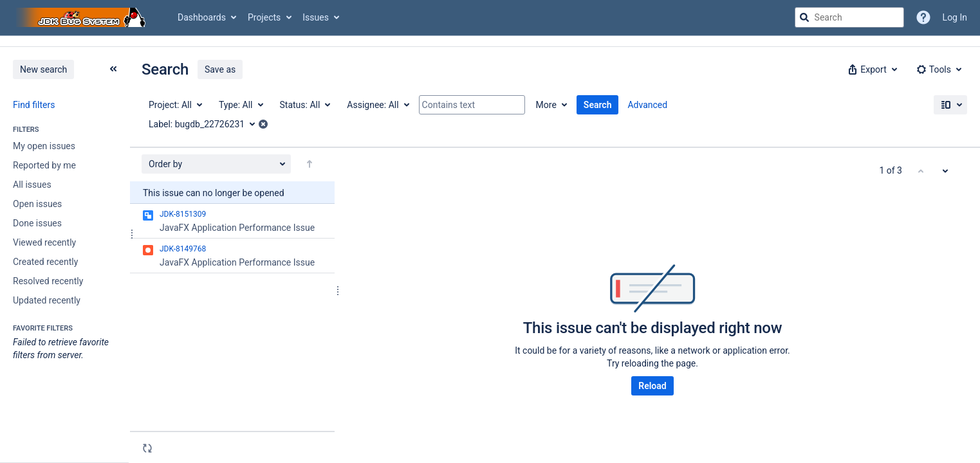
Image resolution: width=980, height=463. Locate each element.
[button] (871, 69)
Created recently (45, 262)
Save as (220, 69)
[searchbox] (849, 17)
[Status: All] (305, 105)
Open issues (37, 204)
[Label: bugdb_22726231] (206, 124)
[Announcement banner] (490, 41)
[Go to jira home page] (82, 17)
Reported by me (44, 165)
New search (43, 69)
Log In (955, 17)
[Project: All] (175, 105)
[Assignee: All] (377, 105)
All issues (32, 185)
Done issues (37, 223)
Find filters (34, 105)
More (546, 105)
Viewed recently (44, 242)
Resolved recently (48, 281)
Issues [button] (316, 17)
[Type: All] (240, 105)
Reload (652, 386)
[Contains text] (472, 105)
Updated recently (47, 300)
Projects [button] (264, 17)
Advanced (647, 105)
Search (598, 105)
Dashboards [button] (202, 17)
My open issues (44, 146)
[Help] (923, 17)
